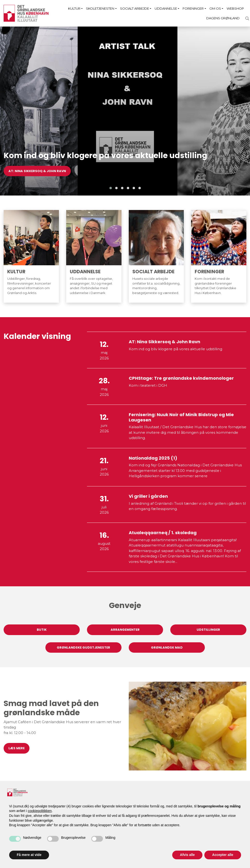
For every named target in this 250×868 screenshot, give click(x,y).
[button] (111, 188)
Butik (42, 630)
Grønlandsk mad (167, 647)
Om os (215, 8)
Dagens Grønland (223, 18)
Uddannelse (166, 8)
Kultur (74, 8)
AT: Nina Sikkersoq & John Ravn (37, 171)
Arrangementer (125, 630)
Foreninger (193, 8)
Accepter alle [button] (223, 855)
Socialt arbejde (135, 8)
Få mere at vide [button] (29, 855)
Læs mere (17, 748)
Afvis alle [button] (187, 855)
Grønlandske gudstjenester (83, 647)
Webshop (235, 8)
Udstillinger (208, 630)
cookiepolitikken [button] (40, 811)
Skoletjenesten (100, 8)
